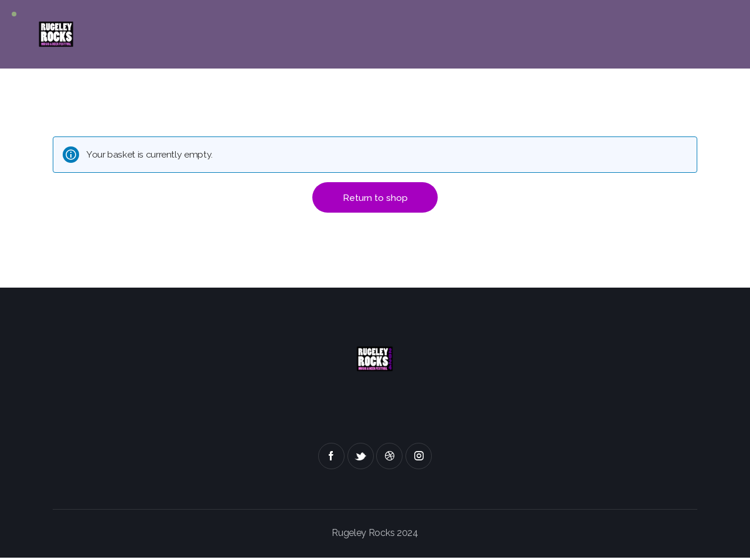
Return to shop (375, 198)
